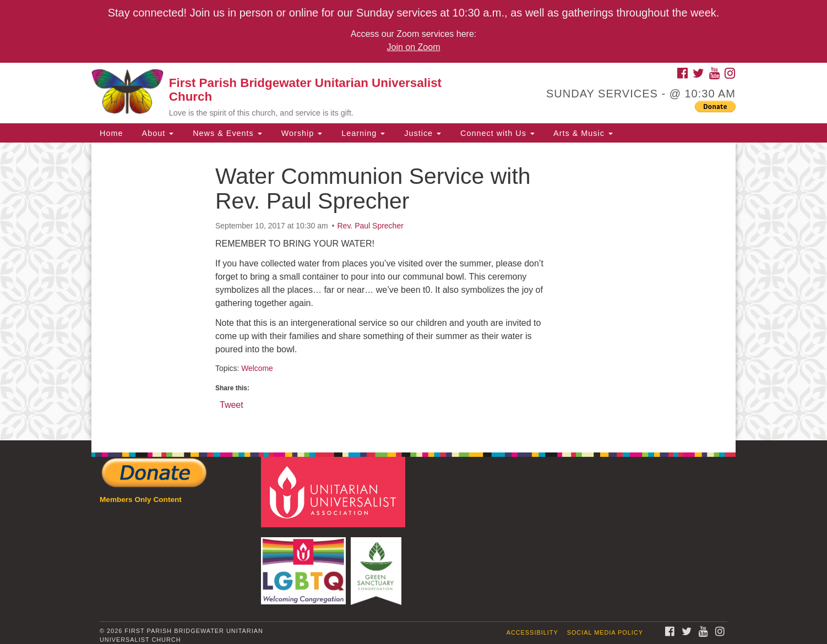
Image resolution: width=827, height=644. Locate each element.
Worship (301, 133)
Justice (421, 133)
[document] (413, 291)
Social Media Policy (605, 632)
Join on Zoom (414, 47)
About (156, 133)
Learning (362, 133)
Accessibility (532, 632)
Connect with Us (496, 133)
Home (111, 133)
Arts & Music (582, 133)
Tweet (232, 404)
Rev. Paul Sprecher (371, 226)
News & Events (226, 133)
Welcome (257, 368)
